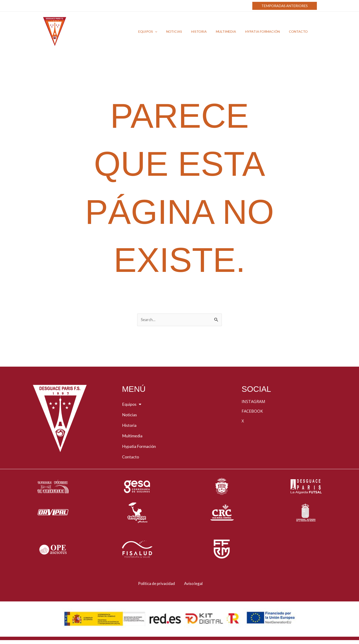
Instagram (253, 402)
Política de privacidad (154, 584)
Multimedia (132, 436)
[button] (285, 6)
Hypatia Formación (139, 447)
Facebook (252, 412)
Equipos (132, 405)
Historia (129, 426)
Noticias (129, 415)
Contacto (131, 457)
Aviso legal (195, 584)
